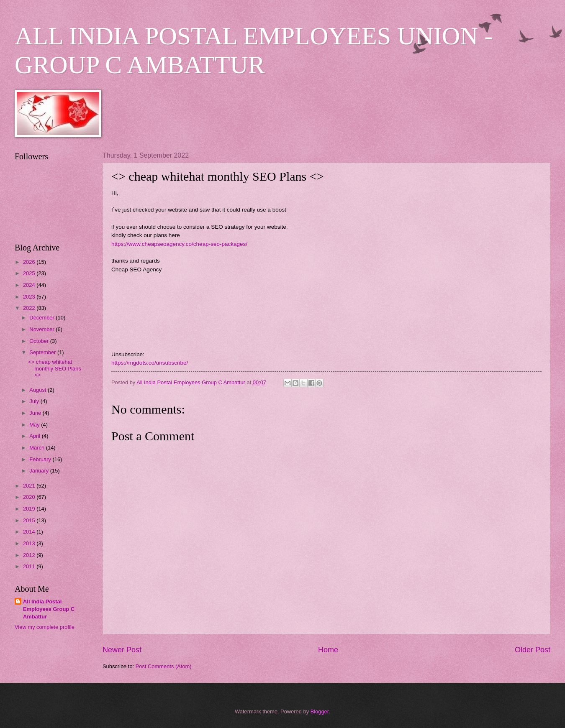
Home (328, 650)
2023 (30, 297)
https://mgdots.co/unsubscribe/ (150, 363)
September (43, 352)
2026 (30, 262)
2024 (30, 285)
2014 (30, 532)
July (35, 401)
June (36, 413)
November (42, 329)
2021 (30, 486)
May (35, 425)
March (37, 448)
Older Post (533, 650)
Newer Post (122, 650)
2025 (30, 273)
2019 (30, 509)
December (42, 318)
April (35, 436)
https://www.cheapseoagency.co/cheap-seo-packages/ (179, 244)
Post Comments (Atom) (164, 666)
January (40, 471)
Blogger (320, 711)
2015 (30, 520)
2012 (30, 555)
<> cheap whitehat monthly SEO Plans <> (55, 368)
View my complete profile (45, 627)
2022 (30, 308)
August (39, 390)
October (40, 341)
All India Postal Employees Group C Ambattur (49, 609)
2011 (30, 566)
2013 (30, 543)
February (41, 459)
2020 (30, 497)
